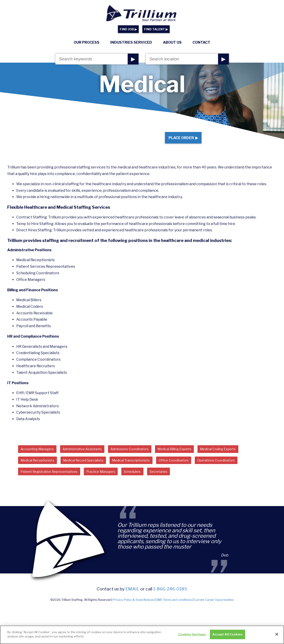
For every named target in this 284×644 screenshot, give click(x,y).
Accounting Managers (40, 455)
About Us (172, 42)
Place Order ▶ (180, 141)
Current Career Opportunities (214, 609)
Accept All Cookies (228, 636)
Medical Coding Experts (244, 455)
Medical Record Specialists (92, 468)
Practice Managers (112, 480)
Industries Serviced (131, 42)
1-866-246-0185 (170, 598)
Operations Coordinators (243, 468)
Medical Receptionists (40, 468)
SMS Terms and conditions (174, 609)
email (132, 598)
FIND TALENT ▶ (156, 29)
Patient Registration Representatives (54, 480)
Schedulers (148, 480)
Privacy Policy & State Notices (133, 609)
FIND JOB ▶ (128, 29)
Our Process (87, 42)
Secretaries (177, 480)
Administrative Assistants (91, 455)
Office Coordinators (195, 468)
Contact (201, 42)
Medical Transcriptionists (146, 468)
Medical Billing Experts (195, 455)
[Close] (277, 636)
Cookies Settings (192, 636)
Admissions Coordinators (144, 455)
